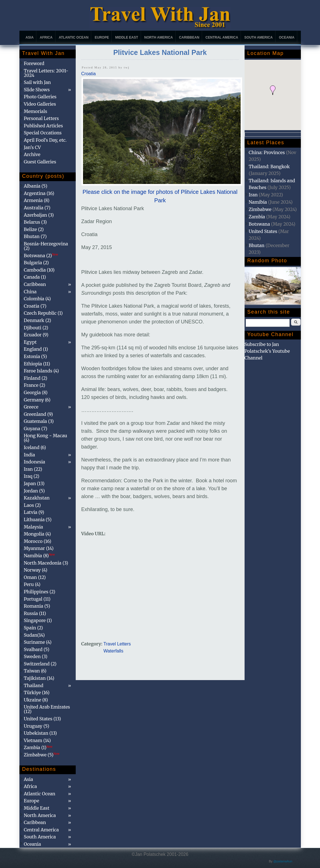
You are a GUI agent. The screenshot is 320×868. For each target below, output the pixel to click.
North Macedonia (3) (46, 563)
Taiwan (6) (35, 671)
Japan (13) (34, 483)
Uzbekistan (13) (41, 733)
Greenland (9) (39, 414)
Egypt (30, 342)
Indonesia (35, 462)
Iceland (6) (35, 447)
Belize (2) (34, 229)
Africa (46, 37)
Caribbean (189, 37)
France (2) (35, 385)
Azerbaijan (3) (39, 215)
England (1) (36, 349)
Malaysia (33, 527)
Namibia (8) (39, 556)
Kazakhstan (37, 498)
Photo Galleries (40, 97)
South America (259, 37)
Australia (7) (37, 208)
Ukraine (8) (36, 700)
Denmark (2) (38, 320)
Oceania (287, 37)
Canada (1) (35, 277)
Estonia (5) (35, 356)
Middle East (127, 37)
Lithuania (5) (38, 520)
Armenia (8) (37, 200)
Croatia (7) (35, 306)
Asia (30, 37)
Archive (32, 154)
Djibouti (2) (36, 328)
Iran (253, 195)
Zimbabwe (260, 209)
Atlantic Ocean (74, 37)
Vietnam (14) (37, 740)
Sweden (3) (36, 656)
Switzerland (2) (40, 664)
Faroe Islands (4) (42, 371)
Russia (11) (35, 613)
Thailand (34, 685)
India (30, 455)
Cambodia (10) (39, 270)
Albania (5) (36, 186)
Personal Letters (42, 118)
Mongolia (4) (37, 534)
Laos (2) (33, 505)
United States (263, 231)
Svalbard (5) (37, 649)
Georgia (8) (36, 392)
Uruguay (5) (37, 726)
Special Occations (43, 133)
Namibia (258, 202)
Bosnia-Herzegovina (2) (46, 246)
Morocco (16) (38, 541)
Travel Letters (117, 644)
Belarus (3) (35, 222)
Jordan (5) (34, 491)
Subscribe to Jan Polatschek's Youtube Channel (267, 351)
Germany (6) (37, 400)
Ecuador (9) (36, 335)
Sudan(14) (34, 635)
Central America (222, 37)
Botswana (259, 224)
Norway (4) (36, 570)
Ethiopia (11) (37, 364)
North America (159, 37)
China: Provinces (267, 152)
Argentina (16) (39, 193)
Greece (31, 407)
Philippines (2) (40, 592)
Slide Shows (37, 90)
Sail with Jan (37, 82)
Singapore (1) (38, 620)
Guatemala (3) (39, 421)
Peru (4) (32, 584)
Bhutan (257, 245)
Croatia (89, 74)
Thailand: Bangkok (269, 167)
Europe (102, 37)
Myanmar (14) (39, 548)
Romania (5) (37, 606)
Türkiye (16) (37, 692)
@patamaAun (283, 861)
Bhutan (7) (35, 236)
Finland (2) (36, 378)
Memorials (36, 111)
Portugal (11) (37, 599)
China (30, 292)
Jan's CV (33, 147)
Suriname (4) (38, 642)
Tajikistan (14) (39, 678)
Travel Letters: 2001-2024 (46, 73)
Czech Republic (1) (43, 313)
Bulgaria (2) (36, 263)
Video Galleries (40, 104)
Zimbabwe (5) (42, 755)
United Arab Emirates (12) (47, 709)
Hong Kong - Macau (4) (46, 438)
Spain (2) (33, 628)
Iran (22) (33, 469)
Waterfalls (114, 651)
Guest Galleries (40, 162)
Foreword (34, 63)
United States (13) (42, 719)
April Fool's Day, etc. (45, 140)
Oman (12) (35, 577)
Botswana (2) (41, 256)
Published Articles (43, 126)
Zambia (257, 217)
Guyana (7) (36, 429)
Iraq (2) (32, 476)
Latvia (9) (34, 512)
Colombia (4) (37, 299)
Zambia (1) (38, 747)
